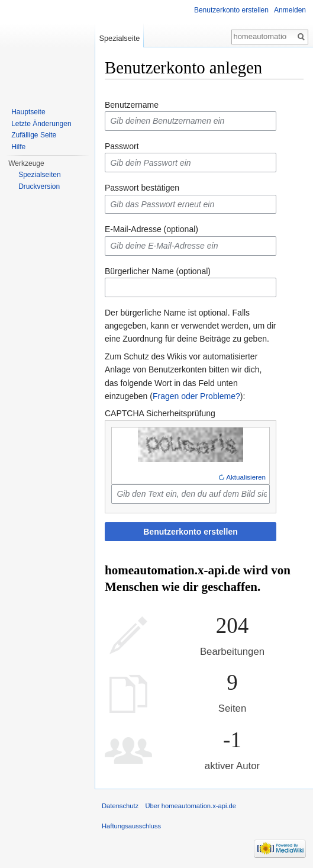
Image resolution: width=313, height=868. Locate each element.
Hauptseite (28, 112)
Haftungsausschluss (131, 826)
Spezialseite (119, 38)
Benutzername (132, 105)
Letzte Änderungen (41, 124)
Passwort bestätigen (142, 188)
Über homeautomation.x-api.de (191, 806)
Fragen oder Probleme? (196, 396)
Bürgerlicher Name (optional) (158, 271)
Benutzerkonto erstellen (190, 532)
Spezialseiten (39, 175)
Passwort (122, 146)
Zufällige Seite (34, 135)
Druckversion (39, 187)
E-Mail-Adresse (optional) (151, 229)
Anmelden (290, 10)
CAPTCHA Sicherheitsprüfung (160, 413)
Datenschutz (120, 806)
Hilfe (18, 147)
